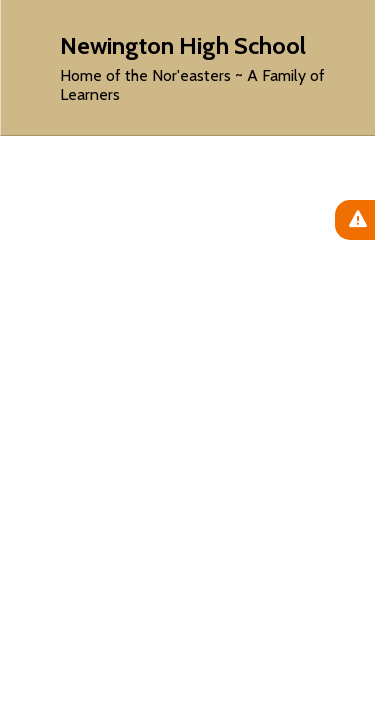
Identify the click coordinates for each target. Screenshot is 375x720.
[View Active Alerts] (355, 220)
